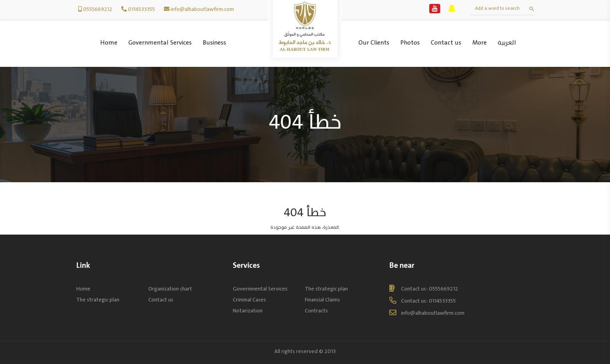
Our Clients (374, 43)
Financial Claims (322, 300)
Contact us (446, 43)
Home (109, 43)
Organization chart (170, 289)
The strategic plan (98, 300)
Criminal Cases (249, 300)
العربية (507, 43)
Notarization (248, 311)
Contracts (316, 311)
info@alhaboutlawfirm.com (202, 9)
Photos (410, 43)
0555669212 (98, 9)
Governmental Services (160, 43)
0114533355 (141, 9)
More (480, 43)
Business (214, 43)
